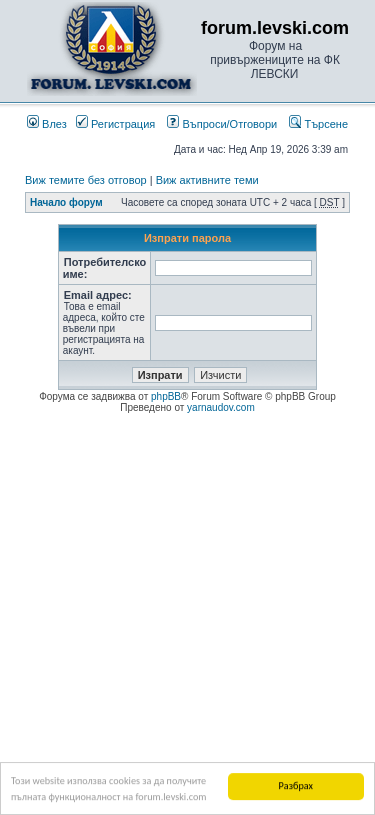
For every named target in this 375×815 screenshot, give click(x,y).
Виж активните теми (207, 180)
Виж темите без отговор (86, 180)
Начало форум (66, 202)
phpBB (166, 396)
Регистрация (115, 124)
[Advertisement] (187, 611)
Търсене (318, 124)
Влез (47, 124)
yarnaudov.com (221, 407)
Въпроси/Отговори (222, 124)
